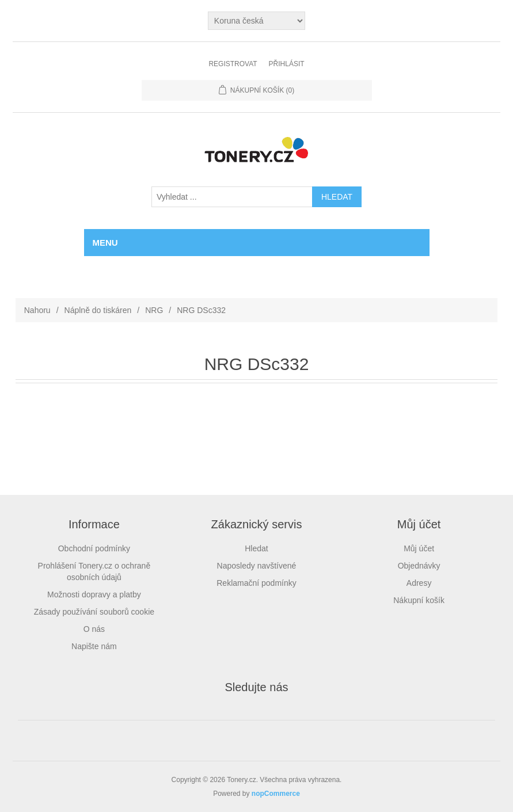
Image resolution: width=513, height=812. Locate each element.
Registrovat (233, 64)
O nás (94, 629)
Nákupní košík (419, 600)
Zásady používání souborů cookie (94, 612)
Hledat (256, 548)
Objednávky (419, 566)
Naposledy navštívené (257, 566)
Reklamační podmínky (256, 583)
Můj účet (419, 548)
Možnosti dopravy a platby (94, 594)
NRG (154, 310)
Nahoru (37, 310)
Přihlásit (287, 64)
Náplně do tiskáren (98, 310)
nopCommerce (276, 794)
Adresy (419, 583)
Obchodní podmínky (94, 548)
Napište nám (94, 646)
